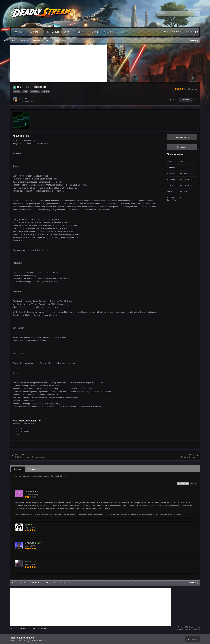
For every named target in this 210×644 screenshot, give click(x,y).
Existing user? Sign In (174, 32)
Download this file (182, 137)
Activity (36, 32)
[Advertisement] (59, 64)
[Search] (170, 13)
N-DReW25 (29, 543)
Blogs (82, 32)
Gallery (69, 32)
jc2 (26, 525)
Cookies (44, 628)
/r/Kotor (108, 32)
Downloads (53, 32)
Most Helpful (183, 483)
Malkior (25, 98)
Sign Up (189, 32)
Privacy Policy (24, 628)
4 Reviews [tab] (18, 469)
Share (173, 100)
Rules (94, 32)
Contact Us (35, 628)
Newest (193, 483)
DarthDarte (29, 491)
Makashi (28, 561)
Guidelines (41, 641)
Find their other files (26, 101)
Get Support (182, 147)
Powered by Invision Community (189, 629)
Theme (13, 628)
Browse (20, 32)
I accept (192, 639)
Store (122, 32)
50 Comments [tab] (34, 469)
